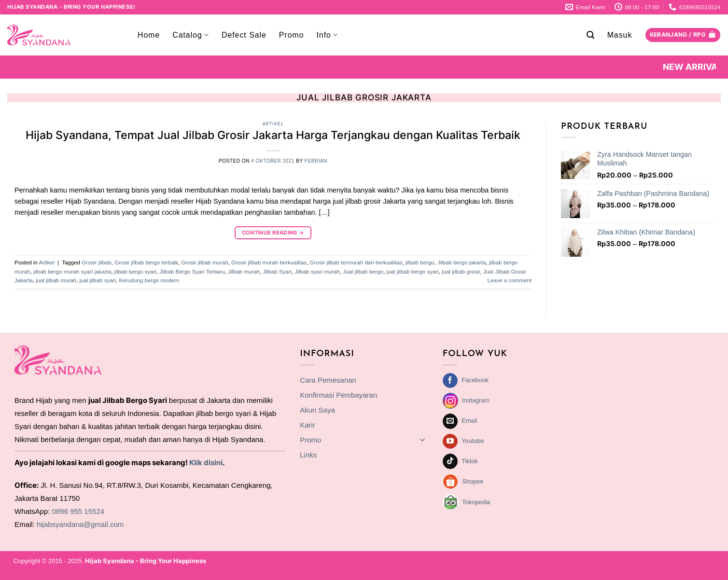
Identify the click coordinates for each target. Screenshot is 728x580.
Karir (308, 425)
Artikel (273, 124)
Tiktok (470, 461)
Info (327, 35)
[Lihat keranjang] (683, 35)
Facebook (475, 380)
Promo (292, 35)
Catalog (191, 35)
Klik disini (206, 463)
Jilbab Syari (278, 272)
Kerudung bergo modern (149, 280)
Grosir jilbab (96, 262)
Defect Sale (244, 35)
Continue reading (273, 233)
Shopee (473, 481)
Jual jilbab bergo (363, 272)
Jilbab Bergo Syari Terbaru (192, 272)
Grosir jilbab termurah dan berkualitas (356, 262)
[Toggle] (422, 440)
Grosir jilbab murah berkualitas (269, 262)
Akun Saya (317, 410)
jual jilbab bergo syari (413, 272)
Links (308, 455)
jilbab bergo (420, 262)
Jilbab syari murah (317, 272)
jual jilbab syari (98, 280)
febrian (316, 161)
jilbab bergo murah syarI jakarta (72, 272)
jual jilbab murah (56, 280)
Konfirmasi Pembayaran (338, 395)
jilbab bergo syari (135, 272)
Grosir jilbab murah (204, 262)
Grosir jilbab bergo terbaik (146, 262)
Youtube (473, 441)
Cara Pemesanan (328, 380)
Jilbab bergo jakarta (462, 262)
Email (469, 421)
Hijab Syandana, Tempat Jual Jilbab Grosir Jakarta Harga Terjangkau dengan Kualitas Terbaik (273, 135)
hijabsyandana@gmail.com (80, 524)
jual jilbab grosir (461, 272)
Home (149, 35)
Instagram (476, 400)
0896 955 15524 (78, 511)
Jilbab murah (244, 272)
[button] (591, 35)
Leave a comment (509, 280)
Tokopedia (476, 502)
